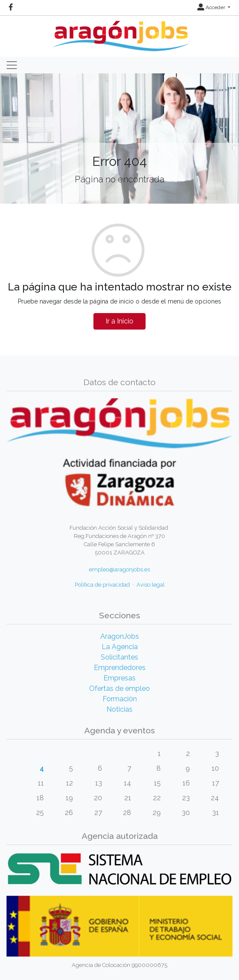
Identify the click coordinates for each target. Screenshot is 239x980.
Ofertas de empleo (119, 688)
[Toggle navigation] (12, 65)
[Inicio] (120, 33)
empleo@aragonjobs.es (119, 569)
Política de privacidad (102, 585)
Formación (120, 699)
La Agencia (120, 647)
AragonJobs (120, 636)
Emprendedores (120, 668)
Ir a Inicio (119, 321)
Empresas (119, 678)
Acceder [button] (212, 7)
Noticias (119, 709)
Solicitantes (119, 657)
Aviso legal (151, 585)
